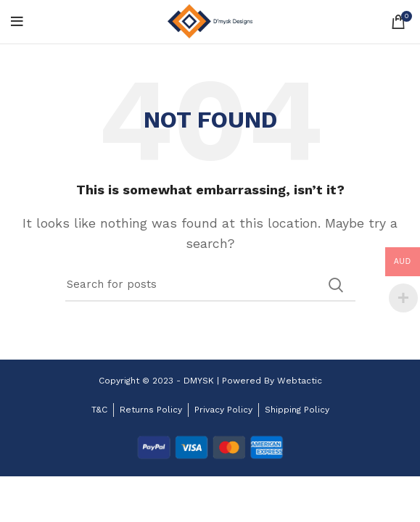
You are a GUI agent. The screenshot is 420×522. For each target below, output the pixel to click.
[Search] (210, 285)
